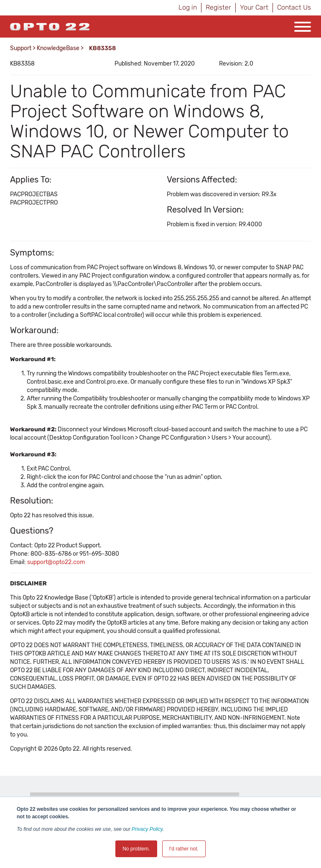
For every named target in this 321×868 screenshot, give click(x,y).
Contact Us (294, 7)
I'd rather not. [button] (184, 849)
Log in (188, 7)
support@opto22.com (56, 562)
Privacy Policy (147, 829)
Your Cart (254, 7)
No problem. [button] (136, 849)
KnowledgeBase (58, 48)
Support (21, 48)
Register (218, 7)
